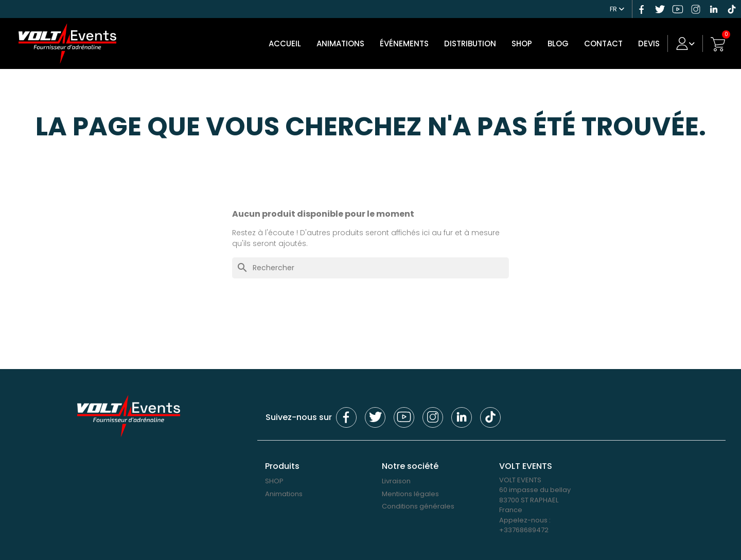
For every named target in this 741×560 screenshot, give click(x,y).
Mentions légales (410, 494)
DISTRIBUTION (470, 43)
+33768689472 (524, 530)
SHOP (522, 43)
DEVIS (649, 43)
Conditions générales (418, 506)
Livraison (396, 481)
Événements (404, 43)
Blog (558, 43)
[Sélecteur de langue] (617, 8)
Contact (603, 43)
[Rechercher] (370, 268)
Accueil (285, 43)
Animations (340, 43)
